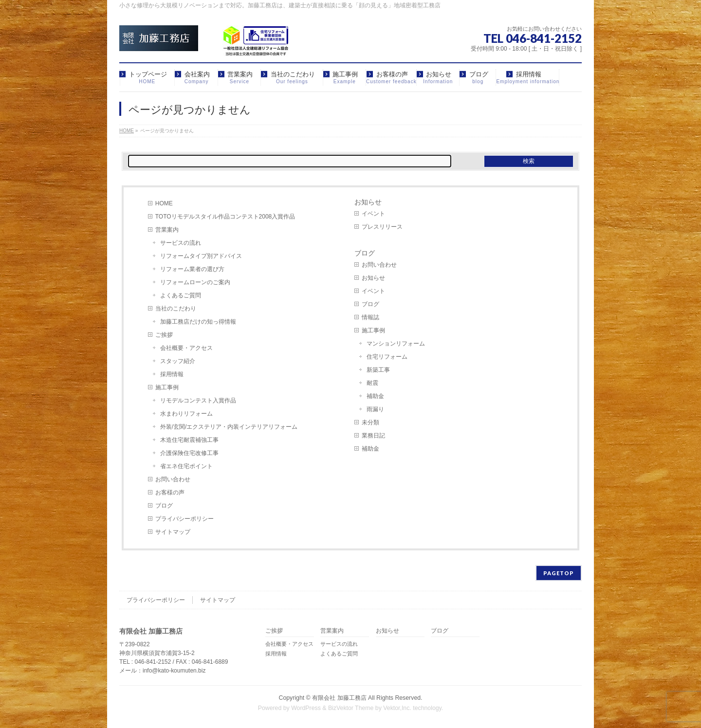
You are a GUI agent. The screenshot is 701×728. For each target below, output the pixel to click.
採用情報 (172, 374)
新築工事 (378, 370)
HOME (164, 203)
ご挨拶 (164, 335)
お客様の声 (170, 492)
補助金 (375, 396)
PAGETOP (559, 573)
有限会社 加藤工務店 (339, 698)
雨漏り (375, 409)
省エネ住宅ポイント (186, 466)
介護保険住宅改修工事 (189, 453)
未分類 (370, 422)
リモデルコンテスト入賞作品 (198, 400)
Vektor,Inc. (397, 708)
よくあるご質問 (181, 295)
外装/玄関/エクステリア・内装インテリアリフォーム (229, 427)
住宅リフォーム (387, 357)
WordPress (306, 708)
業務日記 (373, 436)
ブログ (164, 506)
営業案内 (167, 230)
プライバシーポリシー (184, 519)
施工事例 (167, 387)
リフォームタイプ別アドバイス (201, 256)
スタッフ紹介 (178, 361)
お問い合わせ (173, 479)
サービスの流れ (181, 243)
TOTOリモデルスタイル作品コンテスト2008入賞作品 (225, 217)
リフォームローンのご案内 (195, 282)
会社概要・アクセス (186, 348)
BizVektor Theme (351, 708)
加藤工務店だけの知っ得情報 (198, 322)
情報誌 (370, 317)
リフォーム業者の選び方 (192, 269)
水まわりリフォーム (186, 414)
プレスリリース (382, 227)
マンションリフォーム (396, 344)
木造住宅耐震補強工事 (189, 440)
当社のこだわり (176, 309)
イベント (373, 214)
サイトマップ (173, 532)
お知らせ (368, 202)
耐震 (372, 383)
